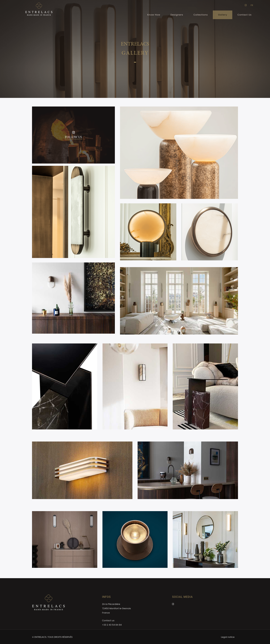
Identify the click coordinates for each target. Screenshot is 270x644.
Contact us (108, 620)
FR (252, 5)
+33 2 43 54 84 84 (112, 625)
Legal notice (228, 637)
